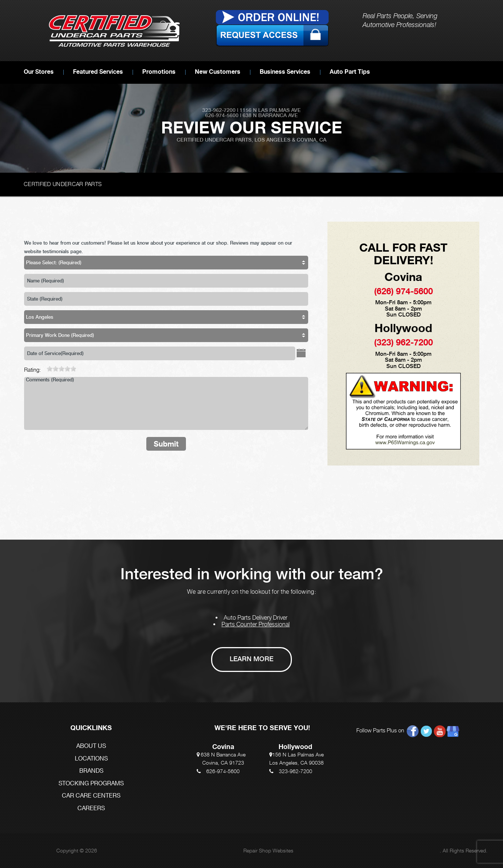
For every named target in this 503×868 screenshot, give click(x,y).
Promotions (159, 72)
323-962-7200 (296, 771)
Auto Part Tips (350, 72)
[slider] (61, 369)
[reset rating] (44, 368)
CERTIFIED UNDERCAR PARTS (63, 184)
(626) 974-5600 (404, 291)
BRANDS (91, 771)
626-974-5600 (223, 771)
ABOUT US (91, 746)
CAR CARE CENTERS (91, 796)
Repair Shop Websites (268, 850)
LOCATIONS (91, 759)
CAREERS (91, 809)
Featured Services (98, 72)
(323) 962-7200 (404, 342)
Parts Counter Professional (256, 624)
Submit (166, 444)
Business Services (285, 72)
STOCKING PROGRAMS (91, 784)
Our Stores (39, 72)
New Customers (218, 72)
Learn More (251, 659)
